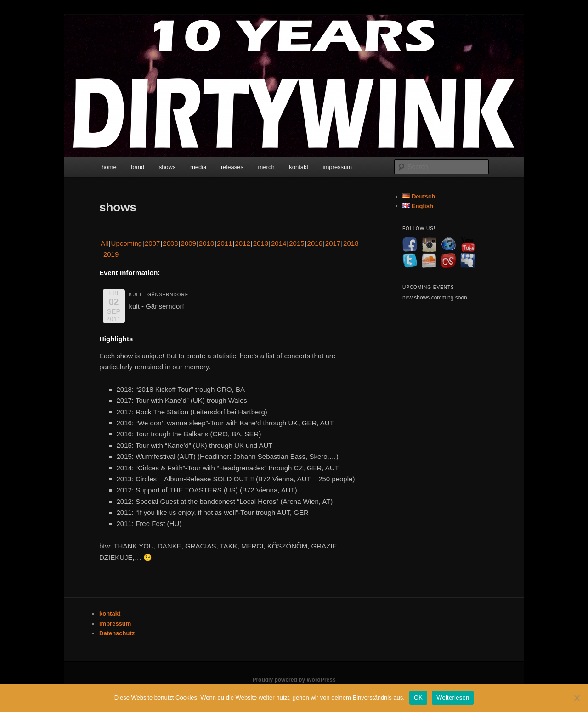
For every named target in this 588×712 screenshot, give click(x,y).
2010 (206, 243)
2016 (315, 243)
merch (266, 167)
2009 (189, 243)
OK (418, 698)
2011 (224, 243)
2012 (242, 243)
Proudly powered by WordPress (294, 680)
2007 (152, 243)
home (109, 167)
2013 (261, 243)
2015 (297, 243)
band (138, 167)
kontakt (299, 167)
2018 (351, 243)
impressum (338, 167)
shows (167, 167)
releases (232, 167)
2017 (333, 243)
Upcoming (127, 243)
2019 (111, 254)
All (105, 243)
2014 (279, 243)
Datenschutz (117, 633)
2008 (170, 243)
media (198, 167)
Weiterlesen (453, 698)
